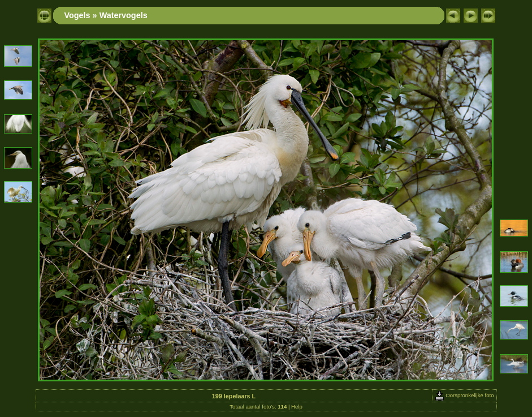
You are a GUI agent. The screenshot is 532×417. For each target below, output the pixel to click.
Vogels (77, 15)
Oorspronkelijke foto (464, 395)
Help (297, 407)
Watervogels (124, 15)
